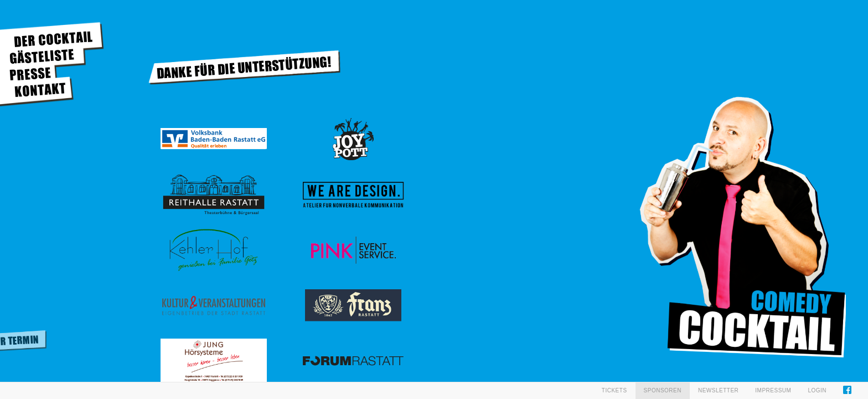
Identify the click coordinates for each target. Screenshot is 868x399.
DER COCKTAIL (53, 39)
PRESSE (30, 74)
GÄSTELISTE (42, 56)
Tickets (614, 390)
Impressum (773, 390)
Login (817, 390)
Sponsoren (663, 390)
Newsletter (718, 390)
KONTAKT (40, 90)
